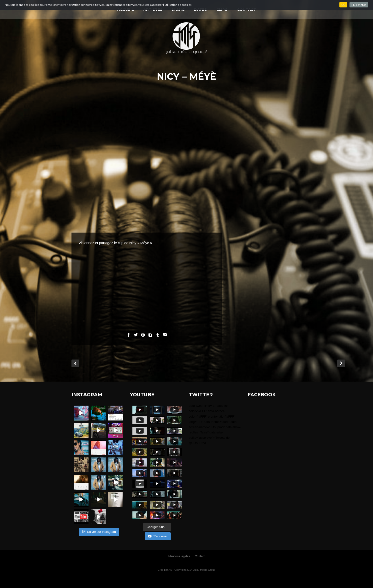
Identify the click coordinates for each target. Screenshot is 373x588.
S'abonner (158, 536)
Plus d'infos (359, 5)
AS (170, 570)
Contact (200, 556)
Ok (343, 5)
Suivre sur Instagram (99, 532)
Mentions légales (179, 556)
